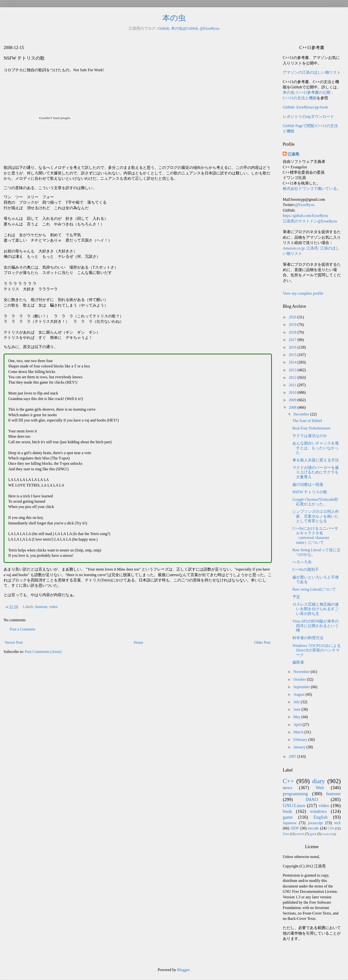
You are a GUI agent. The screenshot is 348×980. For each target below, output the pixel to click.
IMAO (312, 799)
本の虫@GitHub (185, 28)
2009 (293, 400)
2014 (293, 362)
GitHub (163, 28)
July (297, 702)
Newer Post (14, 642)
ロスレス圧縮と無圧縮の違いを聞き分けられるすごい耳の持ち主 (316, 609)
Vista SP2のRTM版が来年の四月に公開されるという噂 (316, 626)
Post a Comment (22, 629)
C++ (288, 781)
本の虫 (174, 18)
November (302, 672)
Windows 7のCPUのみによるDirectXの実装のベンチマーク (317, 650)
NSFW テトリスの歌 (310, 492)
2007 (293, 756)
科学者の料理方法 (308, 638)
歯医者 (298, 662)
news (287, 788)
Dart (286, 834)
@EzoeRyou (210, 28)
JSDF (295, 828)
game (288, 817)
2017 (293, 340)
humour (41, 607)
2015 (293, 355)
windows (318, 811)
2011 (293, 385)
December (302, 414)
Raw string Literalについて (314, 589)
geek (313, 834)
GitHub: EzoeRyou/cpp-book (305, 107)
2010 (293, 392)
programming (295, 794)
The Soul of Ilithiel (307, 421)
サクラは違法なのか (310, 436)
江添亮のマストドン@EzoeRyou (310, 221)
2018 (293, 332)
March (299, 732)
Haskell (327, 834)
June (297, 709)
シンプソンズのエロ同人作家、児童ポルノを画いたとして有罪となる (316, 516)
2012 (293, 377)
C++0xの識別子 (306, 569)
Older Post (262, 642)
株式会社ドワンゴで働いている (310, 189)
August (299, 694)
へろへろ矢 (302, 562)
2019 (293, 325)
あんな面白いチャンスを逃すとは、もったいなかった (316, 448)
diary (319, 781)
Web (320, 788)
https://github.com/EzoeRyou (305, 216)
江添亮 (293, 154)
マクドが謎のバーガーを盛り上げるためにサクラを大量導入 (316, 472)
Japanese (290, 823)
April (298, 725)
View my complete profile (303, 293)
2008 (293, 407)
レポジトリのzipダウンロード (308, 117)
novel (300, 834)
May (297, 717)
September (302, 687)
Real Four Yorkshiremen (311, 428)
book (287, 811)
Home (139, 642)
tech (337, 823)
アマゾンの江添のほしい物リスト (312, 72)
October (300, 679)
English (321, 817)
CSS (331, 828)
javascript (315, 823)
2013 (293, 370)
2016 (293, 347)
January (300, 747)
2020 (293, 317)
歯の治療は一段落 (308, 484)
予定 (296, 597)
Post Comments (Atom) (43, 652)
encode (313, 828)
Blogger (183, 970)
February (301, 740)
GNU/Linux (294, 805)
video (53, 607)
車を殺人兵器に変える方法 (316, 460)
